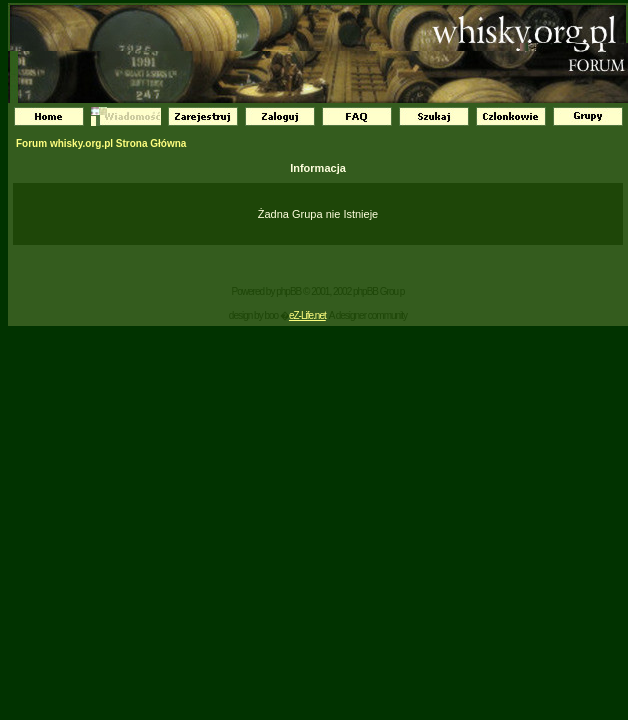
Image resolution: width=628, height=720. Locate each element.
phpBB (288, 291)
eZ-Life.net (307, 315)
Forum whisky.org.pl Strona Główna (101, 143)
